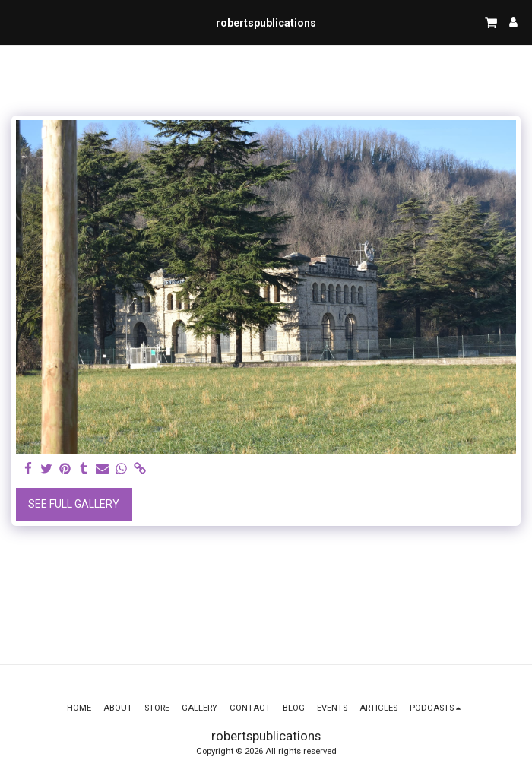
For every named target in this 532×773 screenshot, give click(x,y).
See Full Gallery (74, 504)
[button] (17, 22)
